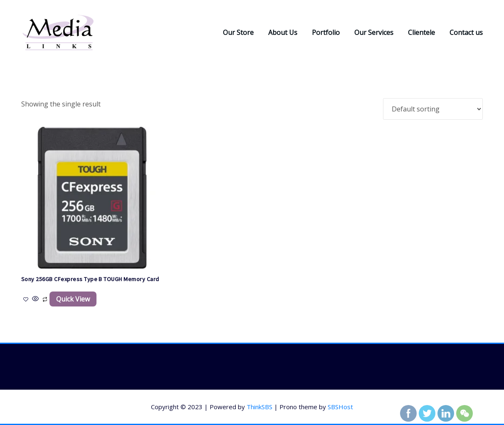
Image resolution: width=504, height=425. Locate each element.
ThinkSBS (259, 407)
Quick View (73, 299)
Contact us (466, 32)
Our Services (374, 32)
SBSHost (340, 407)
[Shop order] (433, 109)
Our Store (238, 32)
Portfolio (326, 32)
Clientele (421, 32)
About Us (283, 32)
